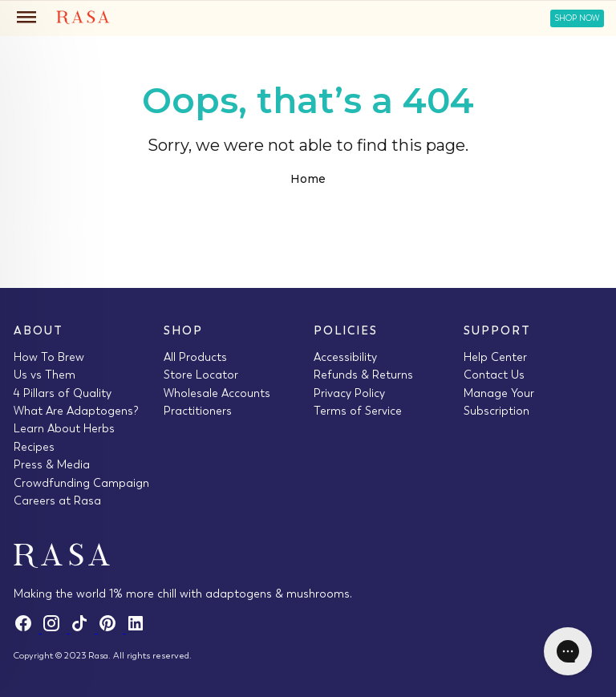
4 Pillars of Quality (63, 393)
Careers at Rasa (57, 500)
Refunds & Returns (363, 375)
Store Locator (201, 375)
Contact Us (494, 375)
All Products (195, 357)
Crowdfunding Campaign (81, 483)
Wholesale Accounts (217, 393)
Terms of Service (358, 411)
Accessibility (345, 357)
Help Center (495, 357)
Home (308, 179)
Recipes (34, 447)
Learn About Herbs (64, 428)
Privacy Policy (349, 393)
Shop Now (577, 18)
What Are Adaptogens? (76, 411)
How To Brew (49, 357)
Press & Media (52, 464)
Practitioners (198, 411)
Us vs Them (45, 375)
